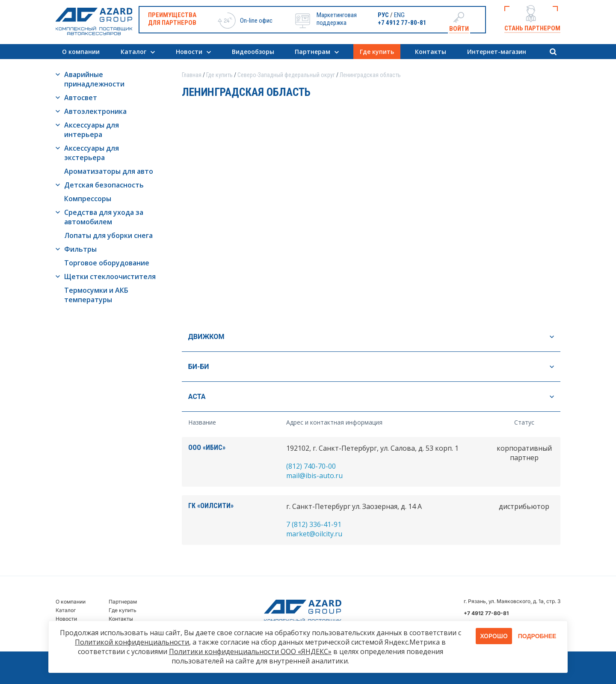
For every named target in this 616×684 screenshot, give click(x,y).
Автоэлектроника (95, 111)
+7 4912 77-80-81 (402, 23)
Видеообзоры (253, 52)
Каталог (133, 52)
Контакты (431, 52)
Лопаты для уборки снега (108, 235)
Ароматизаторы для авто (109, 171)
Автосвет (81, 98)
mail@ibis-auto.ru (314, 476)
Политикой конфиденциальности (132, 642)
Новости (189, 52)
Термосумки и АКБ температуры (96, 295)
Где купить (377, 52)
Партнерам (312, 52)
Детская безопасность (104, 185)
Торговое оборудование (107, 263)
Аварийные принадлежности (94, 79)
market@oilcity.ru (314, 534)
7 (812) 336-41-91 (314, 524)
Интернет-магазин (497, 52)
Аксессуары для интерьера (92, 130)
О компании (81, 52)
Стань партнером (532, 28)
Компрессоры (88, 199)
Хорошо (494, 636)
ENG (399, 15)
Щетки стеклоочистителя (110, 277)
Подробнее (537, 636)
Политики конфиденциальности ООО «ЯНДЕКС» (250, 651)
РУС (383, 15)
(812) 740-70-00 (311, 466)
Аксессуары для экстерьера (92, 153)
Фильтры (80, 249)
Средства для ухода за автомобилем (104, 217)
